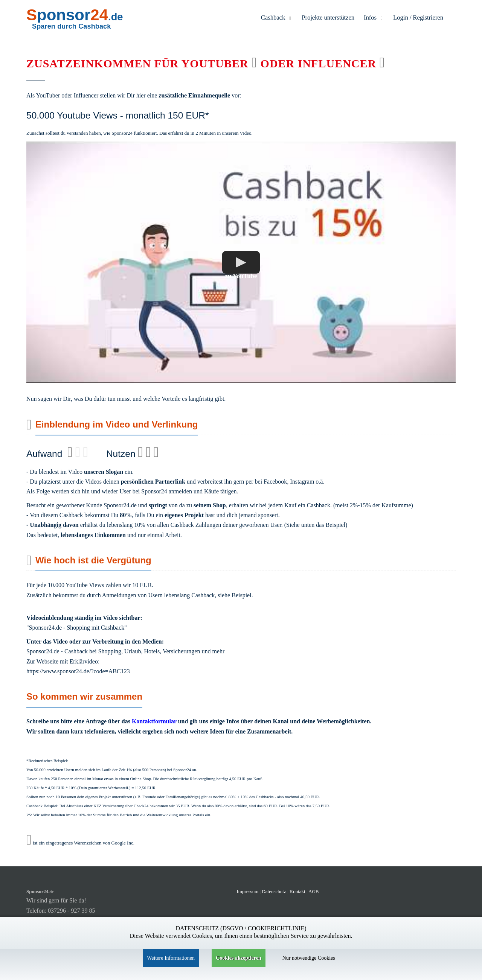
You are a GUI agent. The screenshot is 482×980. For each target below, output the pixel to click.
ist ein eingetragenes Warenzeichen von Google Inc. (80, 843)
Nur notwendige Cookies (309, 958)
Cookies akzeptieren (239, 958)
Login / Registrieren (418, 17)
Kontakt (298, 891)
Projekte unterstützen (328, 17)
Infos (374, 17)
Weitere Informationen (171, 958)
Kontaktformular (154, 721)
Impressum (248, 891)
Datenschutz (274, 891)
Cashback (277, 17)
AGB (313, 891)
